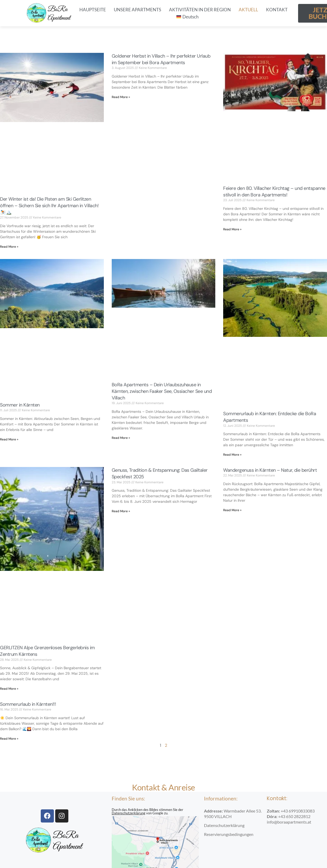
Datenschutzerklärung (129, 813)
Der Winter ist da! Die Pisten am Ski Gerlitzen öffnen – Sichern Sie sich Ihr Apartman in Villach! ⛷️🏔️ (49, 206)
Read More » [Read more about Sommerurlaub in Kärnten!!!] (9, 739)
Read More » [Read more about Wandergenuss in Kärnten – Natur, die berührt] (232, 510)
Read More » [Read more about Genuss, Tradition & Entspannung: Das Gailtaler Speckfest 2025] (121, 511)
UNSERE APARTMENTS (137, 10)
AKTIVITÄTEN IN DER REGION (200, 10)
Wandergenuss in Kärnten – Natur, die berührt (270, 470)
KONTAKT (277, 10)
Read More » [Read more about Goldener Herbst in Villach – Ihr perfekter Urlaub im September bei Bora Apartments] (121, 97)
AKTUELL (248, 10)
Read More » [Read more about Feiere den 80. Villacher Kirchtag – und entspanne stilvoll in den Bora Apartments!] (232, 229)
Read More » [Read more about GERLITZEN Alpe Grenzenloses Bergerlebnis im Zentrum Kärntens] (9, 689)
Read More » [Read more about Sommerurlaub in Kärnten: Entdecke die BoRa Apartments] (232, 455)
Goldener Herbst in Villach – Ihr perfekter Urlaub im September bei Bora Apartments (161, 59)
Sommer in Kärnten (20, 405)
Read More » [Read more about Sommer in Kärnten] (9, 439)
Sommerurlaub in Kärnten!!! (28, 704)
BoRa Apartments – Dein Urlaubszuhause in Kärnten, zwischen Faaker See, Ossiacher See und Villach (162, 391)
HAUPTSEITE (93, 10)
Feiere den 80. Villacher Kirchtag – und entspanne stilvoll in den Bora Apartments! (274, 192)
